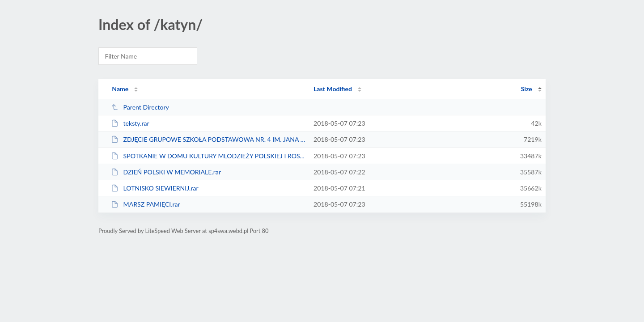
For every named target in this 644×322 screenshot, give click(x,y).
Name (120, 89)
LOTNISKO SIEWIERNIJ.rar (155, 188)
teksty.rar (130, 123)
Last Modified (333, 89)
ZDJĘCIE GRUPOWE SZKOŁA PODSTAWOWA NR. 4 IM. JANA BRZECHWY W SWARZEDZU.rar (208, 139)
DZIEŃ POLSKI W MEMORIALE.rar (166, 172)
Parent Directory (140, 107)
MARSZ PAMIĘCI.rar (146, 204)
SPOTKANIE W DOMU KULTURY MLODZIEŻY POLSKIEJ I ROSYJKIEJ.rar (208, 156)
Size (527, 89)
